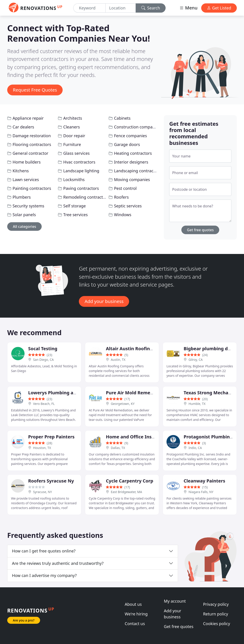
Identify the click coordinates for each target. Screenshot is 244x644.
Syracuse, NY (43, 492)
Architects (73, 118)
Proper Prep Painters (51, 437)
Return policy (215, 614)
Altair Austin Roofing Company (140, 349)
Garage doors (127, 144)
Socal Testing (43, 349)
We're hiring (136, 614)
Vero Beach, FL (44, 404)
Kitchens (21, 171)
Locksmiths (74, 180)
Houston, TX (42, 448)
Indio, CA (195, 448)
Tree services (76, 215)
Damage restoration (32, 136)
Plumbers (22, 197)
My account (175, 601)
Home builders (27, 162)
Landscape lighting (81, 171)
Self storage (75, 206)
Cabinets (122, 118)
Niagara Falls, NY (201, 492)
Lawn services (26, 180)
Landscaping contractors (137, 171)
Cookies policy (217, 624)
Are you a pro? (24, 620)
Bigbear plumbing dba (208, 349)
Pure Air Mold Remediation (136, 393)
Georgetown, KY (123, 404)
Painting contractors (32, 188)
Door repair (74, 136)
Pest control (125, 188)
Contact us (135, 624)
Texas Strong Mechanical (211, 393)
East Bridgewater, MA (127, 492)
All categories (24, 227)
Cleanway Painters (204, 481)
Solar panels (24, 215)
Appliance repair (28, 118)
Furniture (72, 144)
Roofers (121, 197)
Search (151, 8)
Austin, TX (118, 360)
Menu (188, 8)
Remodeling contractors (86, 197)
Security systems (29, 206)
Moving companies (132, 180)
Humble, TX (197, 404)
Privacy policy (216, 604)
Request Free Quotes (35, 90)
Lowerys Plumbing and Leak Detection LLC (76, 393)
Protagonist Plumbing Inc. (213, 437)
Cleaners (72, 127)
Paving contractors (81, 188)
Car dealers (23, 127)
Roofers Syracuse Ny (51, 481)
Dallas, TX (118, 448)
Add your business (104, 301)
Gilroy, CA (196, 360)
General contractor (31, 153)
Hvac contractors (79, 162)
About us (133, 604)
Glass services (76, 153)
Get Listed (219, 8)
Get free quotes (200, 230)
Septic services (128, 206)
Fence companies (130, 136)
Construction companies (137, 127)
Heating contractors (133, 153)
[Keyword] (89, 8)
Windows (123, 215)
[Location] (121, 8)
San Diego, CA (43, 360)
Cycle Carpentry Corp (130, 481)
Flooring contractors (32, 144)
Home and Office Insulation (137, 437)
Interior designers (131, 162)
